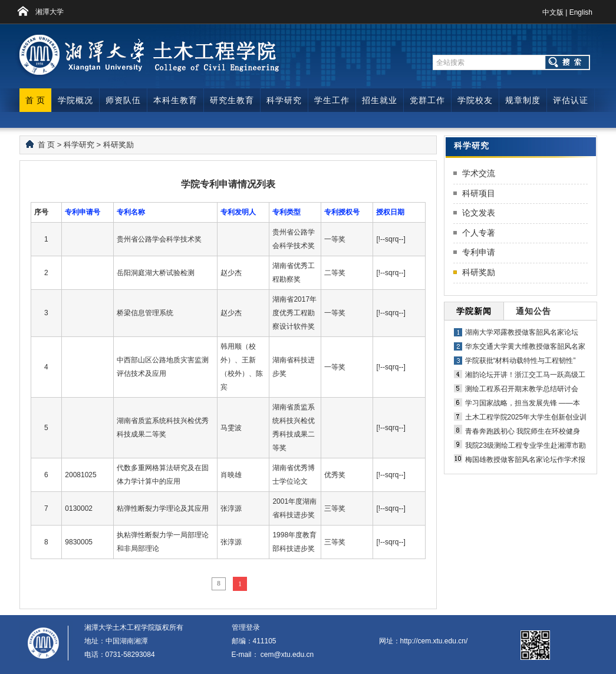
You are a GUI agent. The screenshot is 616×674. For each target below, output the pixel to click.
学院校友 (475, 100)
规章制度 (523, 100)
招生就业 (380, 100)
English (581, 12)
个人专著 (479, 233)
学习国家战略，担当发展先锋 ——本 (523, 403)
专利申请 (479, 252)
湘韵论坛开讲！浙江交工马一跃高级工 (525, 375)
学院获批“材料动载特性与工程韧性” (521, 361)
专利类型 (286, 212)
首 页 (36, 100)
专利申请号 (83, 212)
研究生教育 (232, 100)
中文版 (553, 12)
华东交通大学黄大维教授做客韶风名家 (525, 346)
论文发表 (479, 213)
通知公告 (533, 311)
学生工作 (332, 100)
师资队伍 (123, 100)
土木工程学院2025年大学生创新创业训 (526, 417)
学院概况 (75, 100)
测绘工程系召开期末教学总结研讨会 (522, 389)
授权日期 (390, 212)
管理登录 (246, 627)
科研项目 (479, 193)
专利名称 (131, 212)
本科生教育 (175, 100)
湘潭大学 (50, 12)
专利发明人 (238, 212)
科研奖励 (118, 145)
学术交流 (479, 173)
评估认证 (571, 100)
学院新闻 (474, 311)
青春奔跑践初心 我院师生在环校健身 (523, 431)
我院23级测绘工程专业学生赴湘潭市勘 (526, 445)
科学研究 (284, 100)
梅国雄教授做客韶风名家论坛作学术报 (525, 460)
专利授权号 (342, 212)
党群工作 (427, 100)
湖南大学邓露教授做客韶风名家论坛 (522, 332)
